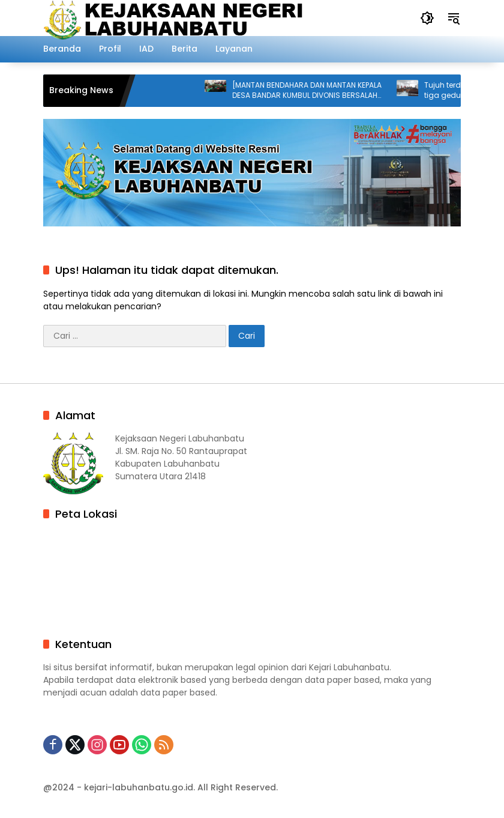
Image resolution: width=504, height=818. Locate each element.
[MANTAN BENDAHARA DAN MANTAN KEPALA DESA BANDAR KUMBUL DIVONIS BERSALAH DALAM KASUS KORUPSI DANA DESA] (311, 91)
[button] (427, 18)
